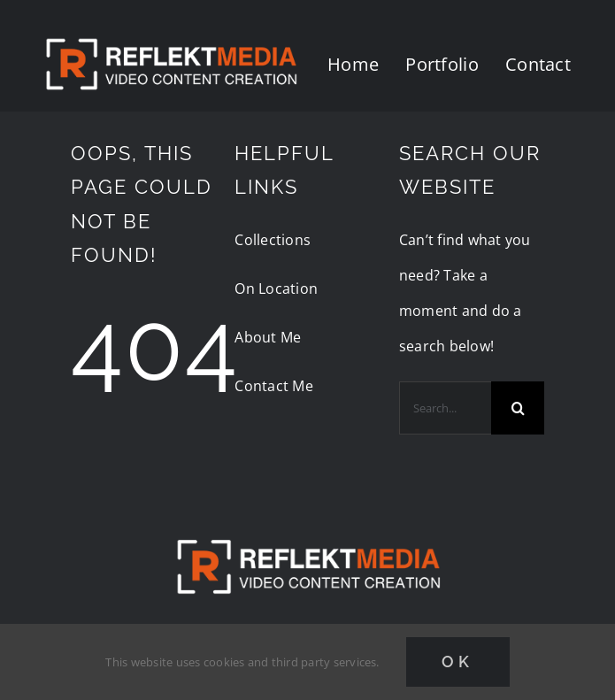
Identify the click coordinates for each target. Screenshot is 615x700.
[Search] (518, 408)
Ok (458, 662)
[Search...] (445, 408)
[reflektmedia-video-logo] (308, 525)
